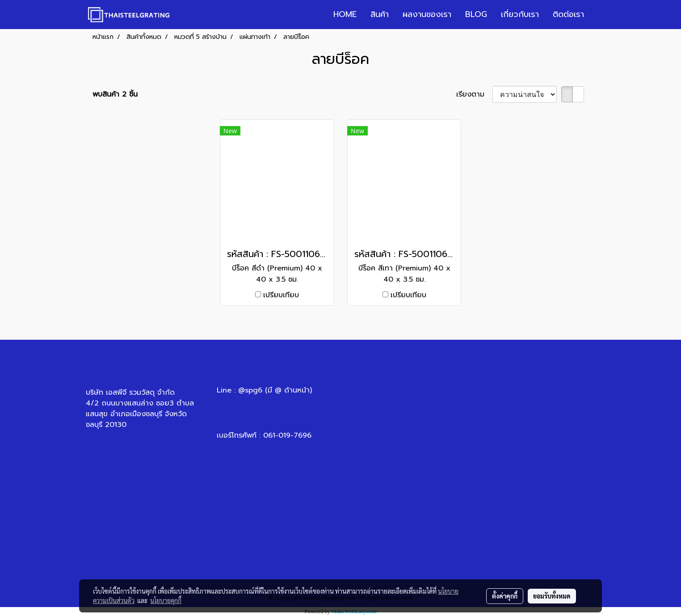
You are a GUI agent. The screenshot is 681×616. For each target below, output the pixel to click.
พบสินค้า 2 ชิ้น (115, 94)
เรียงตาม (474, 94)
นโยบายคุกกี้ (166, 600)
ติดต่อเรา (568, 14)
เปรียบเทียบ (281, 295)
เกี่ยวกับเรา (520, 14)
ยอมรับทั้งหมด (552, 596)
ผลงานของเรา (427, 14)
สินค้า (380, 14)
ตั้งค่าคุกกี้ (505, 596)
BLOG (476, 14)
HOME (345, 14)
